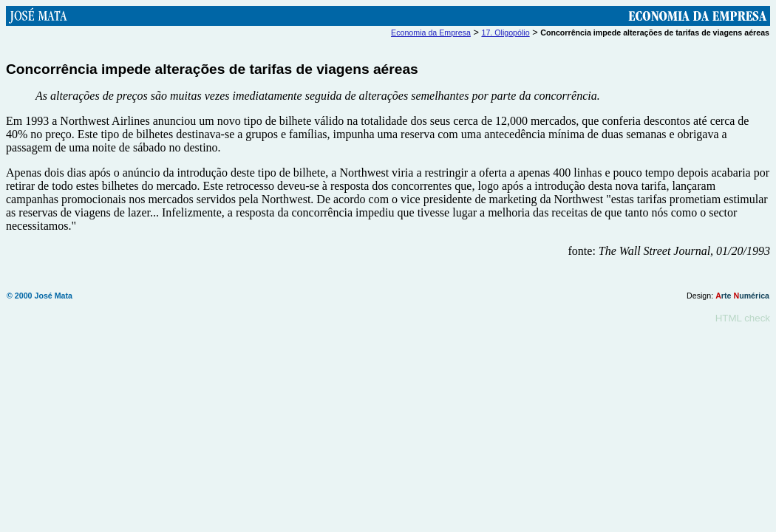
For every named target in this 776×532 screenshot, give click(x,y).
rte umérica (742, 298)
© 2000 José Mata (40, 298)
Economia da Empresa (431, 33)
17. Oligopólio (505, 33)
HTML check (743, 320)
